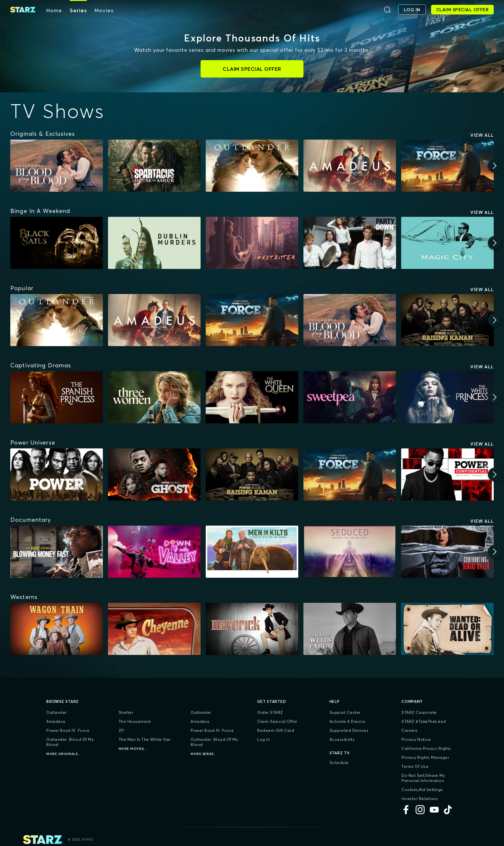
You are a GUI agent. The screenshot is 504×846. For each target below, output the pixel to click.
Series (78, 10)
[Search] (387, 10)
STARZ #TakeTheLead (424, 721)
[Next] (495, 166)
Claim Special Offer (277, 721)
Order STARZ (270, 712)
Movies (104, 10)
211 (121, 730)
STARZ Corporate (419, 712)
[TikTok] (448, 810)
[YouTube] (434, 810)
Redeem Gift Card (276, 730)
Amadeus (56, 721)
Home (54, 10)
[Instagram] (420, 810)
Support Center (345, 712)
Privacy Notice (416, 739)
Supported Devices (349, 730)
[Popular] (22, 288)
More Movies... (133, 749)
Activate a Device (347, 721)
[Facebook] (406, 810)
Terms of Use (415, 766)
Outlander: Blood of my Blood (70, 742)
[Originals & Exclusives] (43, 134)
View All (482, 135)
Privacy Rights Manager (425, 757)
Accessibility (342, 739)
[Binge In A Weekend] (40, 211)
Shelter (126, 712)
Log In (263, 739)
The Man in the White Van (145, 739)
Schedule (339, 763)
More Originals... (64, 754)
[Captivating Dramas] (41, 365)
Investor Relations (420, 799)
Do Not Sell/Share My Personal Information (423, 778)
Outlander (57, 712)
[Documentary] (31, 520)
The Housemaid (135, 721)
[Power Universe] (33, 443)
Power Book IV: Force (68, 730)
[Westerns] (24, 597)
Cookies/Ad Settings (422, 790)
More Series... (204, 754)
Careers (410, 730)
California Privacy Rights (426, 748)
